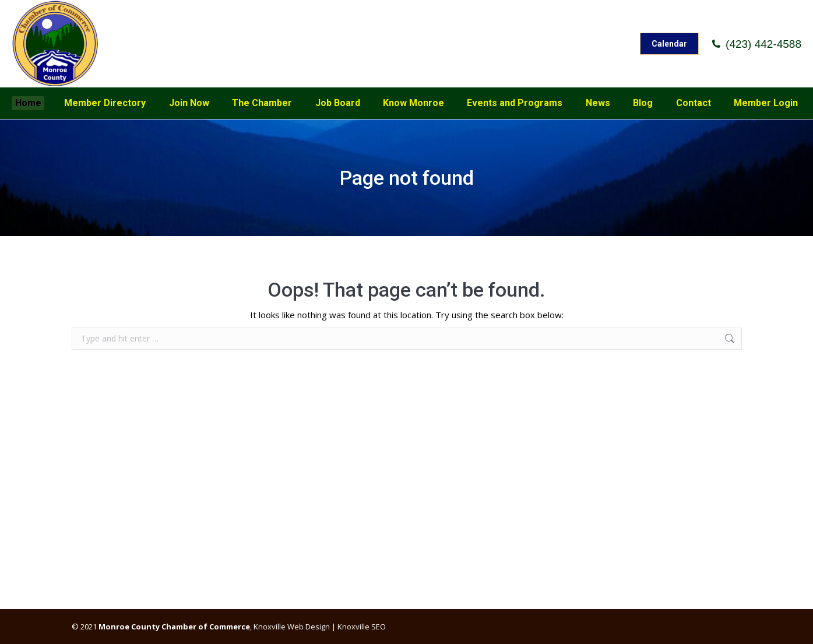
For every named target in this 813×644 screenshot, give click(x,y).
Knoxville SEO (362, 627)
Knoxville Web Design (291, 627)
